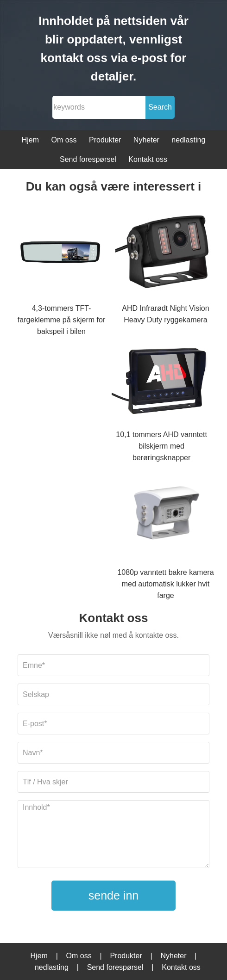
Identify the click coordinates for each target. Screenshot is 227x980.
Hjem (30, 140)
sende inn (113, 895)
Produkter (105, 140)
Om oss (64, 140)
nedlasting (188, 140)
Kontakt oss (148, 159)
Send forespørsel (88, 159)
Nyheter (146, 140)
